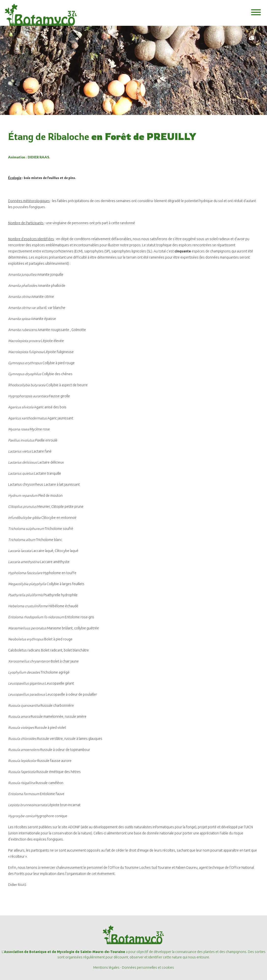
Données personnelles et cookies (148, 967)
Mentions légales (106, 967)
